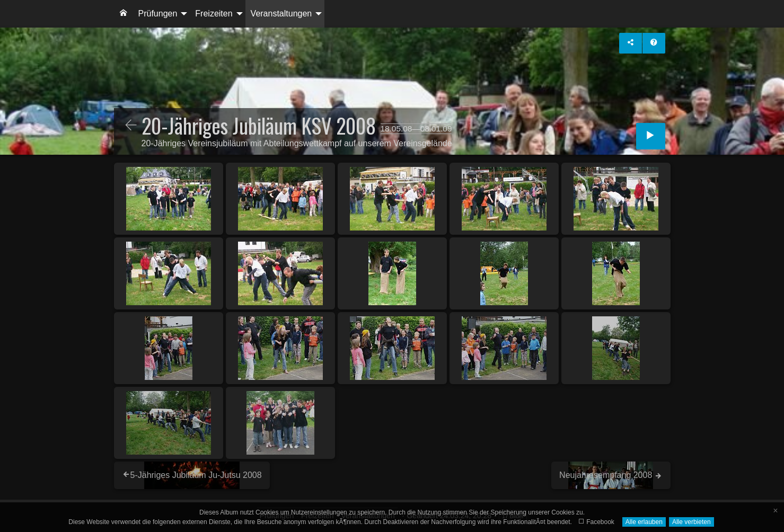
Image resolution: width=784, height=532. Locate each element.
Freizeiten (214, 14)
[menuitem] (124, 14)
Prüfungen (158, 14)
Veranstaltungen (281, 14)
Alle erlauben (644, 522)
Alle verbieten (691, 522)
